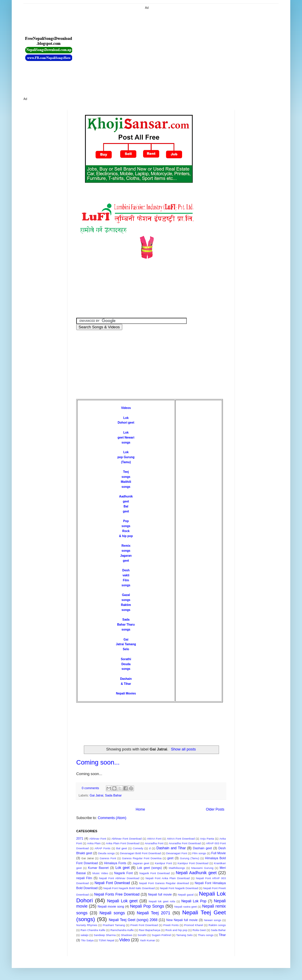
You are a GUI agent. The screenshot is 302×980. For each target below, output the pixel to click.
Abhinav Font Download (127, 839)
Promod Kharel (194, 925)
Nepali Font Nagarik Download (179, 888)
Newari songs (212, 920)
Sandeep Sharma (105, 935)
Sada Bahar (113, 795)
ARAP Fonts (103, 848)
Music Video (100, 873)
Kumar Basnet (98, 868)
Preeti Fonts (171, 925)
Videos (126, 408)
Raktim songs (217, 925)
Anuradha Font (154, 843)
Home (140, 809)
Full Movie (218, 853)
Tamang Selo (184, 935)
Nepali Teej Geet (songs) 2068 (133, 920)
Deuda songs (106, 853)
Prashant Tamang (114, 925)
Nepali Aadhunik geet (196, 873)
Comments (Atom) (112, 818)
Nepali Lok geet (122, 901)
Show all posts (183, 749)
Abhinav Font (97, 839)
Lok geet (123, 868)
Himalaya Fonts (115, 863)
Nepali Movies (126, 693)
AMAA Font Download (181, 839)
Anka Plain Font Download (123, 843)
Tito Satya (87, 940)
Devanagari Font (177, 853)
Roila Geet (199, 930)
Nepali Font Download (112, 883)
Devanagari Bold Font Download (140, 853)
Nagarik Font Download (155, 873)
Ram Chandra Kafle (93, 930)
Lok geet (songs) (149, 868)
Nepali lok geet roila (162, 901)
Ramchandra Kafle (122, 930)
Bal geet (122, 848)
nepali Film (84, 878)
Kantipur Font (163, 863)
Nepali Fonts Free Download (117, 894)
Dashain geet (202, 848)
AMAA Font (154, 839)
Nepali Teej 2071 (154, 913)
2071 (80, 838)
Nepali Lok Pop (194, 901)
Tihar (222, 935)
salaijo (85, 935)
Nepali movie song (111, 906)
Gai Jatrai (96, 795)
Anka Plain (94, 843)
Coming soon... (98, 762)
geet (170, 858)
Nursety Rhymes (87, 925)
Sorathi (126, 659)
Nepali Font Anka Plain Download (168, 878)
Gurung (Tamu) (190, 858)
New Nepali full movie (182, 920)
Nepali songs (112, 913)
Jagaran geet (141, 863)
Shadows (127, 935)
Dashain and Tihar (171, 848)
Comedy (138, 848)
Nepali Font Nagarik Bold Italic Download (129, 888)
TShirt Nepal (106, 940)
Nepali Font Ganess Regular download (164, 883)
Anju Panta (207, 839)
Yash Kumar (147, 940)
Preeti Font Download (144, 925)
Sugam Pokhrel (161, 935)
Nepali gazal (186, 895)
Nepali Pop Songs (147, 906)
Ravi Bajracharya (149, 930)
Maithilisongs (177, 868)
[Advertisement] (165, 51)
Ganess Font (108, 858)
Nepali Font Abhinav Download (119, 878)
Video (125, 940)
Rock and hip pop (176, 930)
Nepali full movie (160, 894)
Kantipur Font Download (193, 863)
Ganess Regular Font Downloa (142, 858)
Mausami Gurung (202, 868)
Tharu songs (206, 935)
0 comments (90, 788)
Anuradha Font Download (185, 843)
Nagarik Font (123, 873)
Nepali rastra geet (185, 907)
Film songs (199, 853)
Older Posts (215, 809)
